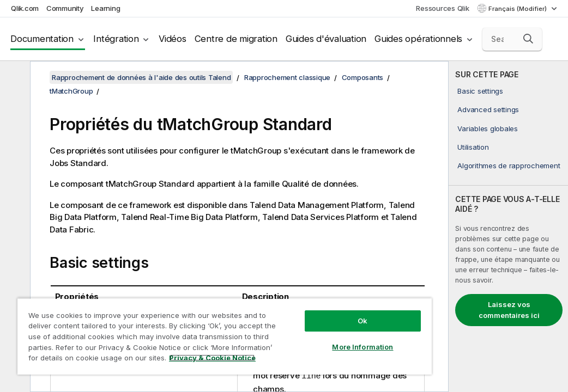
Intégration (116, 39)
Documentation (42, 39)
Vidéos (173, 39)
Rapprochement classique (287, 77)
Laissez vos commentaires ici (509, 310)
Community (65, 8)
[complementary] (508, 226)
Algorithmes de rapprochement (509, 166)
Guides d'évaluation (326, 39)
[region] (182, 327)
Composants (363, 77)
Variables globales (488, 128)
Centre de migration (236, 39)
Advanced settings (488, 109)
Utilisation (473, 147)
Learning (105, 8)
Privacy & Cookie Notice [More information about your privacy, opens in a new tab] (92, 360)
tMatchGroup (71, 91)
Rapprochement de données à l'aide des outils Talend (141, 77)
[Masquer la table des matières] (14, 78)
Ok (291, 302)
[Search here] (512, 39)
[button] (528, 39)
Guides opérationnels (418, 39)
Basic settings (480, 91)
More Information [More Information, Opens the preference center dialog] (291, 328)
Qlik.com (25, 8)
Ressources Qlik (442, 8)
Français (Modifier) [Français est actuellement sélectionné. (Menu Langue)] (518, 9)
